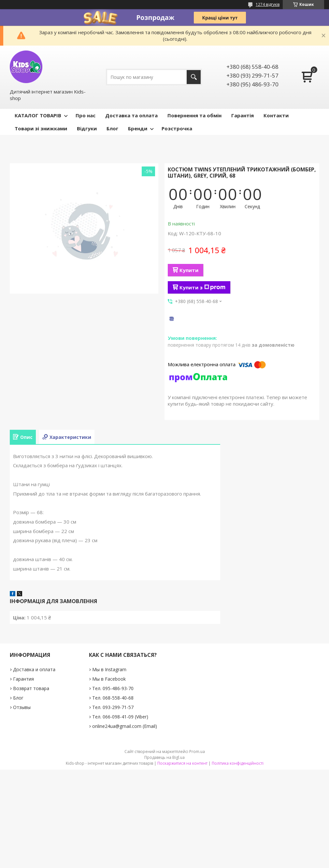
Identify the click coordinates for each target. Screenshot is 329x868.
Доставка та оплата (131, 115)
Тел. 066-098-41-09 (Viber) (120, 717)
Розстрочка (177, 128)
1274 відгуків (268, 4)
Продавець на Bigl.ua (164, 757)
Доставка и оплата (34, 669)
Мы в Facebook (109, 679)
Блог (112, 128)
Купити (189, 270)
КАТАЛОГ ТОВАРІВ (38, 115)
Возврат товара (31, 688)
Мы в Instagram (109, 669)
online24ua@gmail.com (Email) (125, 726)
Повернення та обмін (194, 115)
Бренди (138, 128)
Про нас (86, 115)
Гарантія (243, 115)
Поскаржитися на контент (182, 763)
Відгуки (87, 128)
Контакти (276, 115)
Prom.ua (197, 752)
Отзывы (22, 707)
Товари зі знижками (41, 128)
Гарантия (23, 679)
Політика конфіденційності (238, 763)
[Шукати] (194, 77)
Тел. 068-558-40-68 (113, 698)
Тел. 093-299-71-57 (113, 707)
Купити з (202, 287)
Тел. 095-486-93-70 (113, 688)
